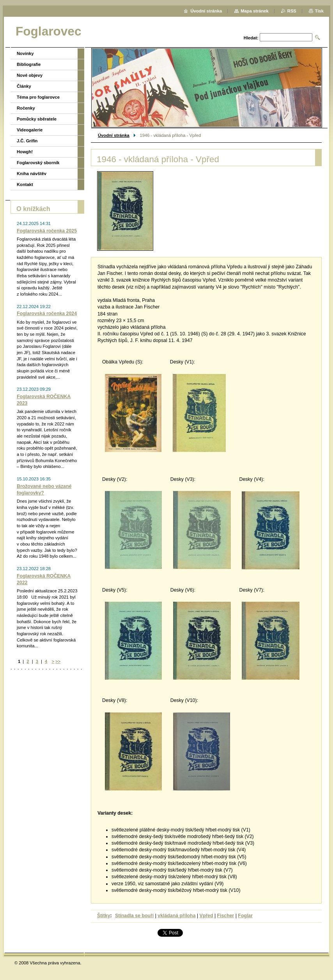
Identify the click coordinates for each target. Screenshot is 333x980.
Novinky (25, 53)
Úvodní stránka (114, 135)
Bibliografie (29, 64)
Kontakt (25, 184)
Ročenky (26, 108)
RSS (292, 11)
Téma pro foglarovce (38, 97)
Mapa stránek (255, 11)
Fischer (226, 916)
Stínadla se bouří (134, 916)
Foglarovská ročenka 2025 (47, 231)
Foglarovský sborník (38, 163)
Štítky (104, 916)
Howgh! (25, 152)
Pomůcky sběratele (37, 119)
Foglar (245, 916)
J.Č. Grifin (27, 141)
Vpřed (206, 916)
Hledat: (251, 38)
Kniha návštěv (32, 174)
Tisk (319, 11)
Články (24, 86)
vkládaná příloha (176, 916)
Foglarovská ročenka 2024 (47, 314)
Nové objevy (30, 75)
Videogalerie (30, 130)
